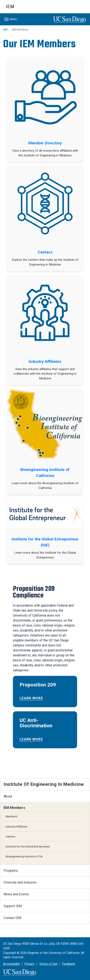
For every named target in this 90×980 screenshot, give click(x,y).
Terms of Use (48, 964)
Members (11, 816)
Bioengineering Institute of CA (24, 856)
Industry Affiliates (45, 361)
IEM (10, 7)
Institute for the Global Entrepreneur (28, 846)
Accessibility (11, 964)
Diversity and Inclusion (20, 882)
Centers (45, 252)
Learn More (31, 698)
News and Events (16, 894)
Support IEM (13, 906)
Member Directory (45, 143)
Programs (11, 871)
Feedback (69, 964)
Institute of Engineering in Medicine (44, 784)
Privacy (29, 964)
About (8, 796)
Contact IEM (12, 918)
